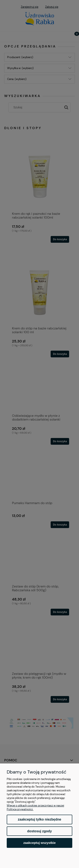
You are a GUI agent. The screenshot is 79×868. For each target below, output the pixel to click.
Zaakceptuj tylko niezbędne (39, 819)
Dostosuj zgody (39, 831)
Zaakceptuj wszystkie (39, 843)
